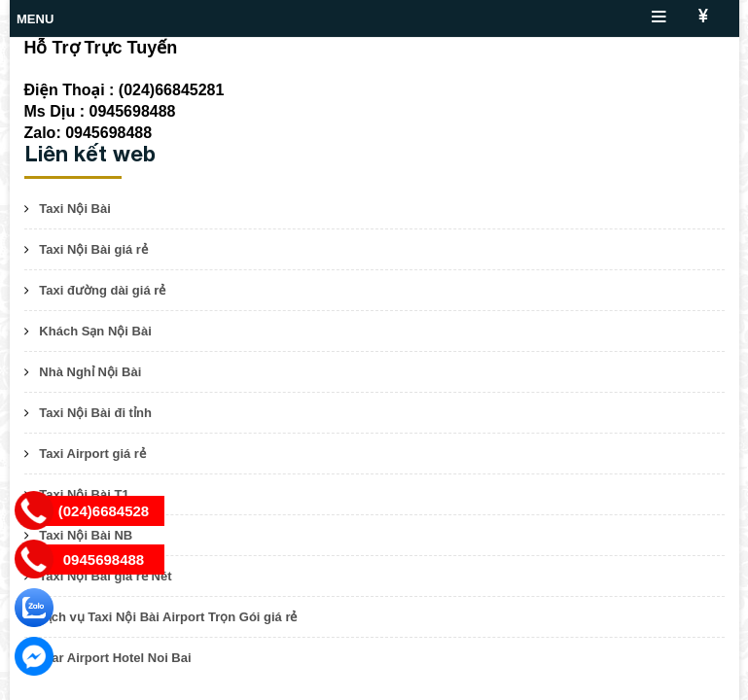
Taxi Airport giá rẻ (92, 454)
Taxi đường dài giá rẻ (102, 290)
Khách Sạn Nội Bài (95, 331)
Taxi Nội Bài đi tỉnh (95, 413)
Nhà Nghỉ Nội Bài (90, 372)
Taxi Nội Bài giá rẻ (93, 249)
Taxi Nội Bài (75, 209)
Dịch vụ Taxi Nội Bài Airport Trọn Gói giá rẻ (168, 617)
